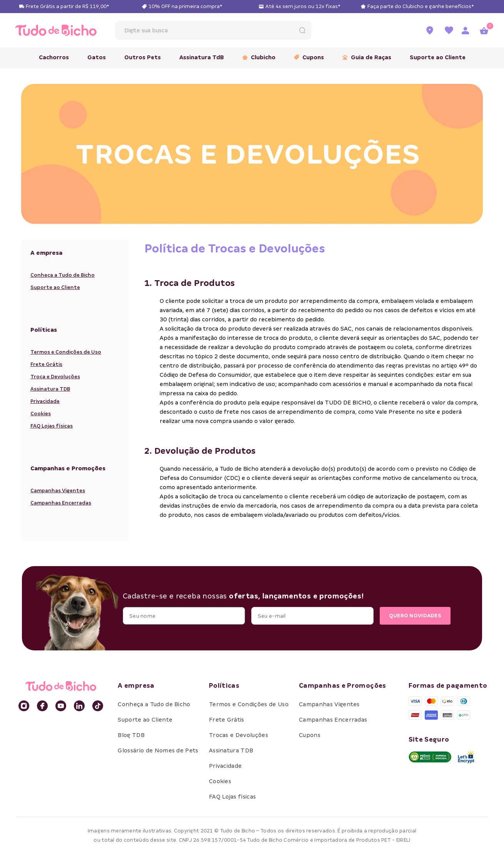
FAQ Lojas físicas (52, 426)
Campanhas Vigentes (58, 491)
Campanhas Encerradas (61, 503)
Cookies (41, 414)
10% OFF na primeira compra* (185, 6)
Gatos (97, 57)
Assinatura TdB (202, 57)
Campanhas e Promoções (343, 686)
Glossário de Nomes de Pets (158, 750)
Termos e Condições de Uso (66, 352)
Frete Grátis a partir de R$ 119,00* (67, 6)
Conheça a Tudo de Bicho (63, 275)
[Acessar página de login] (465, 30)
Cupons (309, 57)
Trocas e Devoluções (239, 735)
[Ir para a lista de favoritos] (449, 30)
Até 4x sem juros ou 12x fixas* (303, 6)
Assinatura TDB (50, 389)
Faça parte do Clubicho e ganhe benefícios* (421, 6)
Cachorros (54, 57)
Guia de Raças (367, 57)
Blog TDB (131, 735)
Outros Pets (143, 57)
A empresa (136, 686)
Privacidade (45, 401)
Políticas (224, 686)
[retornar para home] (56, 30)
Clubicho (259, 57)
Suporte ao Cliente (438, 57)
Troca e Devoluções (55, 377)
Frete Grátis (46, 364)
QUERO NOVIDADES (415, 616)
